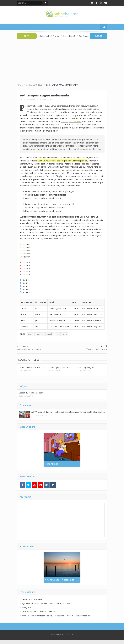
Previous (23, 346)
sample (50, 334)
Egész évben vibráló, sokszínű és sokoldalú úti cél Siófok (46, 603)
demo (31, 334)
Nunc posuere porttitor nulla (32, 368)
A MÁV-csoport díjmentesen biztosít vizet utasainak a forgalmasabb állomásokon (68, 412)
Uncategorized (48, 100)
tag (58, 334)
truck (65, 334)
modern (40, 334)
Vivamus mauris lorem (97, 349)
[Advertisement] (62, 61)
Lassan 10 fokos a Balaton (31, 393)
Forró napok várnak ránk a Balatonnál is (39, 612)
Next (103, 346)
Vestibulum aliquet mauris (29, 349)
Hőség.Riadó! (73, 36)
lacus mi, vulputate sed (71, 121)
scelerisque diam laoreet (60, 368)
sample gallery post (87, 368)
